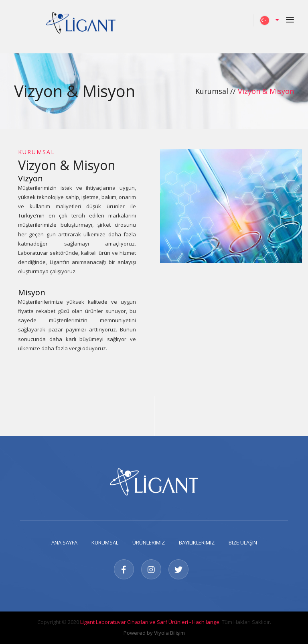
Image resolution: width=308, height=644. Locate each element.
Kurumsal (105, 542)
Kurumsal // (217, 91)
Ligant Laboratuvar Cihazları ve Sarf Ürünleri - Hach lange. (150, 622)
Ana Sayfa (64, 542)
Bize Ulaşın (243, 542)
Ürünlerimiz (149, 542)
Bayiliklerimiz (197, 542)
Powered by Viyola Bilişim (154, 633)
